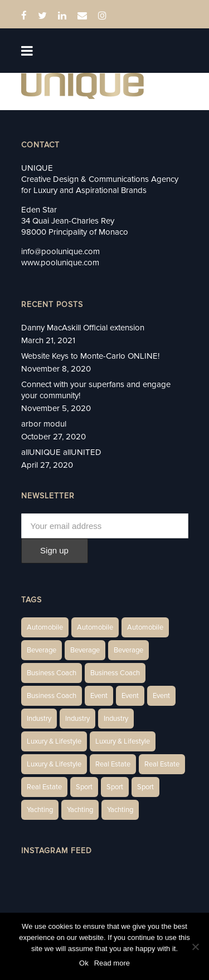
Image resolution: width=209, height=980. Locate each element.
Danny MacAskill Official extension (83, 328)
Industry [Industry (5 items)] (116, 719)
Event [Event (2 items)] (99, 696)
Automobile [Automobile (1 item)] (45, 627)
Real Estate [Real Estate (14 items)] (113, 764)
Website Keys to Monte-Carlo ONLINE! (90, 356)
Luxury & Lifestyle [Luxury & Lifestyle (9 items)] (54, 764)
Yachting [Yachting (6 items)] (40, 810)
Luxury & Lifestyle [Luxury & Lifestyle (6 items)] (54, 741)
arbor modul (44, 424)
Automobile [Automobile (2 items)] (95, 627)
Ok (84, 963)
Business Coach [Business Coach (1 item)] (52, 673)
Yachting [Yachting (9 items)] (120, 810)
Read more (112, 963)
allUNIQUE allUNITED (61, 452)
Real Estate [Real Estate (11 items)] (44, 787)
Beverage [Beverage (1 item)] (42, 650)
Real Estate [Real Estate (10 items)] (162, 764)
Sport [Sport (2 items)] (84, 787)
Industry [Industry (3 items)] (39, 719)
